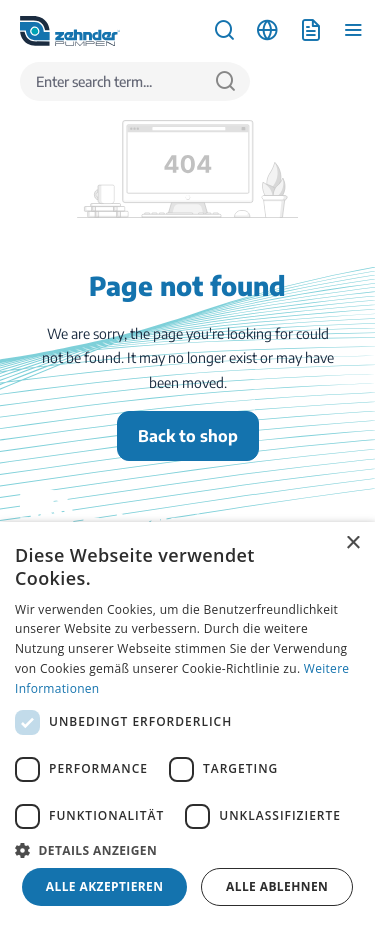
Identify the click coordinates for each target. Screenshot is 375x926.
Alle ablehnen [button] (277, 886)
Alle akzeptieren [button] (105, 886)
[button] (187, 850)
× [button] (352, 543)
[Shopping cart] (310, 30)
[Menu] (353, 30)
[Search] (225, 81)
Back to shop (188, 436)
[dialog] (187, 724)
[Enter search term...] (111, 81)
